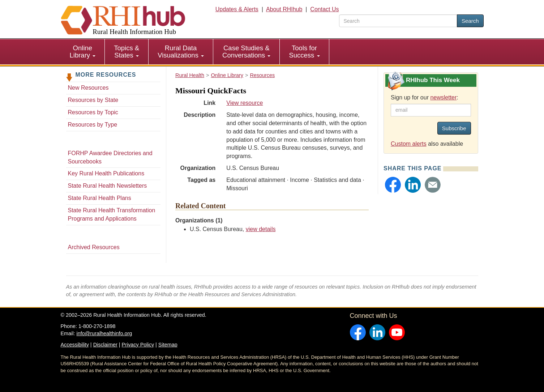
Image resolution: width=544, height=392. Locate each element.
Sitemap (168, 345)
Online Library (83, 52)
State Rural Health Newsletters (108, 186)
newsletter (443, 97)
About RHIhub (284, 9)
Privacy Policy (138, 345)
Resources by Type (93, 125)
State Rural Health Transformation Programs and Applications (112, 214)
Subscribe (454, 128)
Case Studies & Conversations (246, 52)
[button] (393, 185)
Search (470, 21)
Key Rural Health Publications (106, 173)
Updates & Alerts (237, 9)
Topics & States (127, 52)
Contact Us (324, 9)
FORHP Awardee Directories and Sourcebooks (110, 157)
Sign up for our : (425, 97)
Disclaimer (105, 345)
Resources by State (93, 100)
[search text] (398, 21)
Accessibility (75, 345)
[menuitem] (83, 52)
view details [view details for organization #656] (261, 229)
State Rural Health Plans (100, 198)
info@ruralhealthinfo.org (104, 333)
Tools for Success (304, 52)
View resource (245, 103)
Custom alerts (409, 144)
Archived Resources (94, 247)
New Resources (88, 88)
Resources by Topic (93, 112)
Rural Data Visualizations (181, 52)
